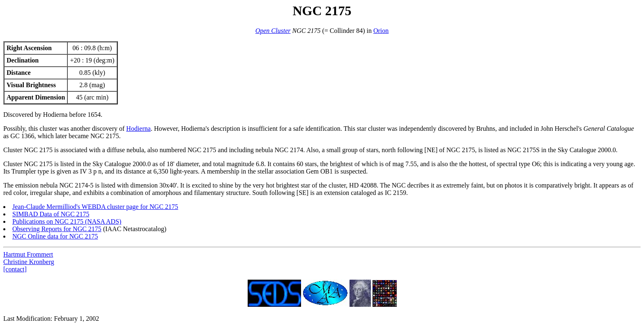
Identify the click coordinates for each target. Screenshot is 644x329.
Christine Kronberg (29, 262)
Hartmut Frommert (28, 254)
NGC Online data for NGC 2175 (55, 236)
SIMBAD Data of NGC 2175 (51, 214)
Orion (381, 31)
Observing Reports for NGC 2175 (57, 229)
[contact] (15, 269)
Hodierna (138, 129)
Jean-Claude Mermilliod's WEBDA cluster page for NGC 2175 (95, 207)
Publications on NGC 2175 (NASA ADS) (67, 221)
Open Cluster (273, 31)
